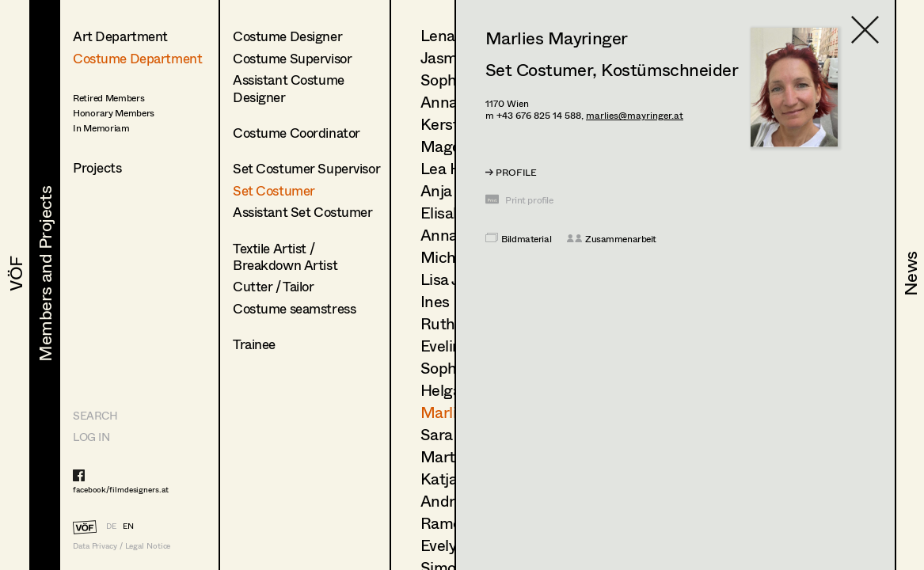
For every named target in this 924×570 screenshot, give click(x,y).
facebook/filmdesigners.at (121, 489)
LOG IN (91, 437)
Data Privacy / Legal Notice (122, 546)
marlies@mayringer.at (635, 115)
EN (128, 526)
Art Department (120, 36)
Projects (97, 167)
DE (111, 526)
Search (95, 415)
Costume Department (137, 58)
